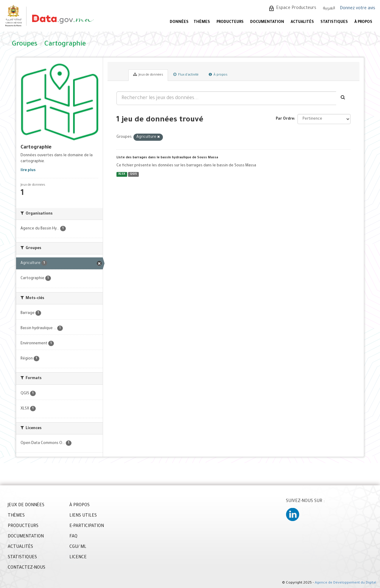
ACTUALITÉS (302, 22)
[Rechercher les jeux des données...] (226, 98)
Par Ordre (285, 119)
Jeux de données (148, 75)
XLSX (122, 174)
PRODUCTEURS (230, 22)
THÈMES (16, 516)
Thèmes (202, 22)
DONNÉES (179, 22)
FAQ (73, 537)
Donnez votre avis (358, 9)
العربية (329, 8)
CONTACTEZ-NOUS (27, 568)
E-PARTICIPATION (87, 526)
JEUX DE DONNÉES (26, 506)
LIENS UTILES (83, 516)
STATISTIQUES (334, 22)
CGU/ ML (78, 547)
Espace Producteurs (296, 8)
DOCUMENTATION (267, 22)
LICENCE (78, 558)
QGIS (133, 174)
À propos (218, 75)
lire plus (28, 171)
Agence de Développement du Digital (345, 583)
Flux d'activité (186, 75)
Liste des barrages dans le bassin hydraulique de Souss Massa (167, 158)
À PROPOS (363, 22)
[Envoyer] (343, 98)
